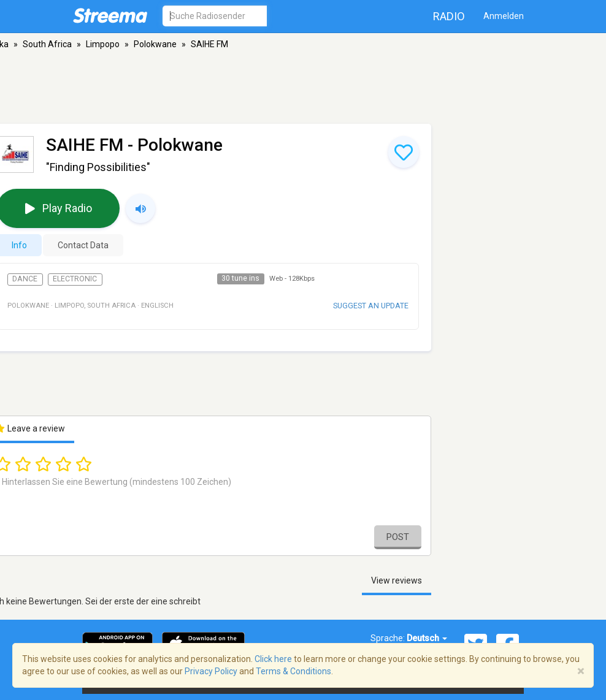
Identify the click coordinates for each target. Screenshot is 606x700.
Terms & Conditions (293, 671)
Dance (25, 279)
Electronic (75, 279)
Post (398, 537)
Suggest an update (371, 306)
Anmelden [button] (504, 16)
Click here (273, 659)
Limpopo (103, 44)
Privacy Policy (211, 671)
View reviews (397, 580)
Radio (449, 16)
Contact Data (83, 245)
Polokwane (155, 44)
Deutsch (427, 638)
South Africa (47, 44)
